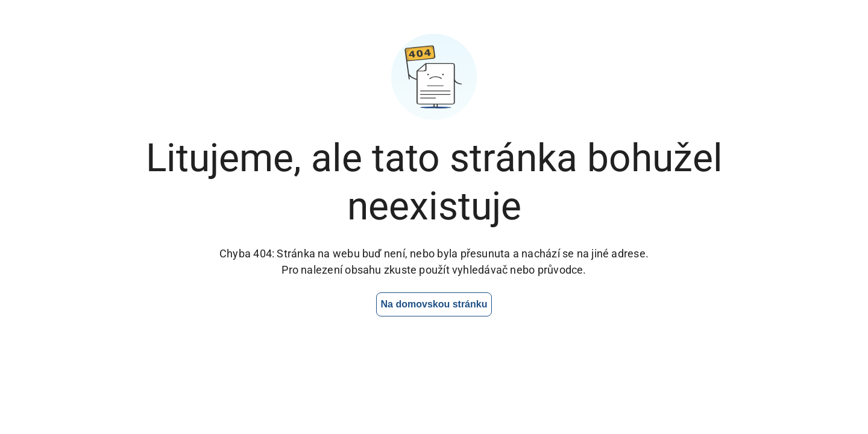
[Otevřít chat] (780, 389)
